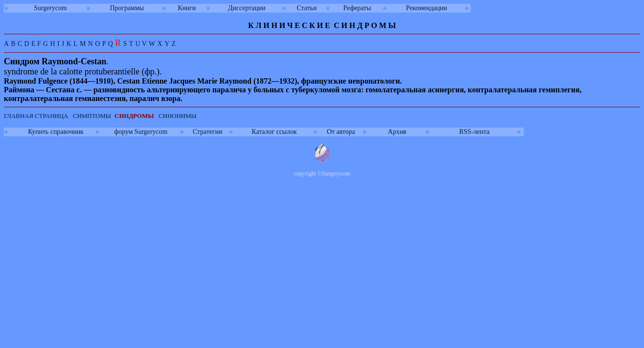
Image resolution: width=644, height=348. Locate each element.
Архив (397, 132)
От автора (341, 132)
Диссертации (247, 8)
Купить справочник (56, 132)
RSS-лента (474, 132)
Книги (187, 8)
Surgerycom (50, 8)
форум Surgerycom (141, 132)
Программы (127, 8)
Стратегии (207, 132)
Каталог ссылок (274, 132)
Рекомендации (427, 8)
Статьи (307, 8)
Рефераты (357, 8)
